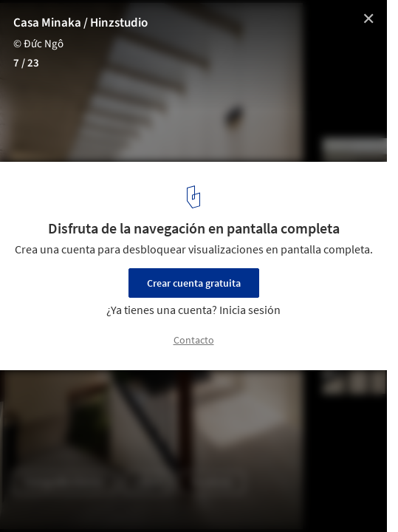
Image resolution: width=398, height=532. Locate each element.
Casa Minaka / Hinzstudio (80, 23)
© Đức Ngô (38, 44)
